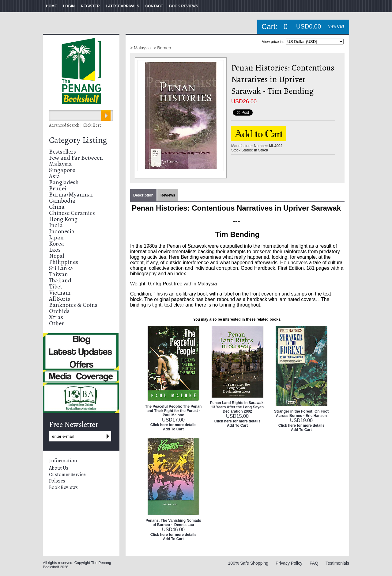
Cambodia (62, 201)
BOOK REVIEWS (184, 6)
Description (143, 195)
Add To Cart (173, 429)
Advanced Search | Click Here (75, 125)
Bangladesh (64, 182)
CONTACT (154, 6)
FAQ (314, 563)
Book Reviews (63, 487)
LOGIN (69, 6)
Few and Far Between (76, 158)
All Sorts (60, 299)
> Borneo (162, 48)
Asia (55, 176)
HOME (51, 6)
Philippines (64, 262)
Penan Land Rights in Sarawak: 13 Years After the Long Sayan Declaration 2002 (237, 407)
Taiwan (58, 274)
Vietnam (60, 293)
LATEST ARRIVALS (122, 6)
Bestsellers (62, 152)
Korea (57, 244)
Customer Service (67, 475)
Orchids (59, 311)
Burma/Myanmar (71, 195)
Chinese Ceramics (72, 213)
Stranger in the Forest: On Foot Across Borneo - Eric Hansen (301, 414)
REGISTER (90, 6)
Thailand (60, 280)
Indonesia (62, 231)
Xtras (56, 317)
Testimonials (337, 563)
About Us (59, 468)
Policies (57, 481)
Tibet (56, 286)
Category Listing (78, 140)
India (56, 225)
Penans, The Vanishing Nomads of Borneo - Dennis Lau (173, 523)
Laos (55, 250)
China (57, 207)
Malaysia (60, 164)
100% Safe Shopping (248, 563)
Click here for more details (173, 425)
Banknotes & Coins (73, 305)
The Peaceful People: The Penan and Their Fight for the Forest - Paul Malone (173, 411)
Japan (56, 237)
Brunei (58, 188)
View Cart (336, 26)
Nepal (57, 256)
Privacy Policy (289, 563)
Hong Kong (63, 219)
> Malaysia (141, 48)
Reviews (168, 195)
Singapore (62, 170)
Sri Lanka (61, 268)
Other (57, 323)
